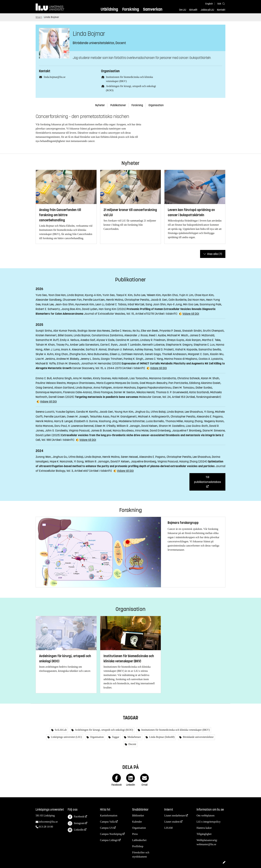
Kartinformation (109, 815)
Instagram (76, 823)
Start (39, 17)
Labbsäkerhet (139, 840)
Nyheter (100, 105)
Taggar (115, 737)
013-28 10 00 (46, 827)
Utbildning (109, 9)
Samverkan (153, 9)
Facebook (76, 817)
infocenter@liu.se (48, 822)
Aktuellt (193, 10)
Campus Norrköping (111, 834)
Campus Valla (107, 822)
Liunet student (172, 822)
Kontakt (221, 10)
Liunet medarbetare (175, 815)
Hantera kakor (204, 828)
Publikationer (118, 105)
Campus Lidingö (109, 840)
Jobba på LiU (207, 10)
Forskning (131, 9)
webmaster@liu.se (206, 844)
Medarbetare (134, 737)
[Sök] (220, 4)
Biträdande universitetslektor (198, 737)
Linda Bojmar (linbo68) (162, 737)
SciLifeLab (60, 730)
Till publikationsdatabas (207, 479)
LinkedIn (76, 830)
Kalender (137, 822)
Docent (132, 744)
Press (135, 834)
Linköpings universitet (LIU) (66, 737)
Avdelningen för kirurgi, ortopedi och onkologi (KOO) (104, 730)
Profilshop (138, 846)
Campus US (106, 828)
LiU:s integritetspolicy (209, 822)
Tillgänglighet (204, 834)
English (209, 4)
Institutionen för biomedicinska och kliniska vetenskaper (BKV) (175, 730)
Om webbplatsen (206, 815)
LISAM (168, 828)
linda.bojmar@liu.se (55, 77)
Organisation (156, 105)
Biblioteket (138, 815)
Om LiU (183, 10)
